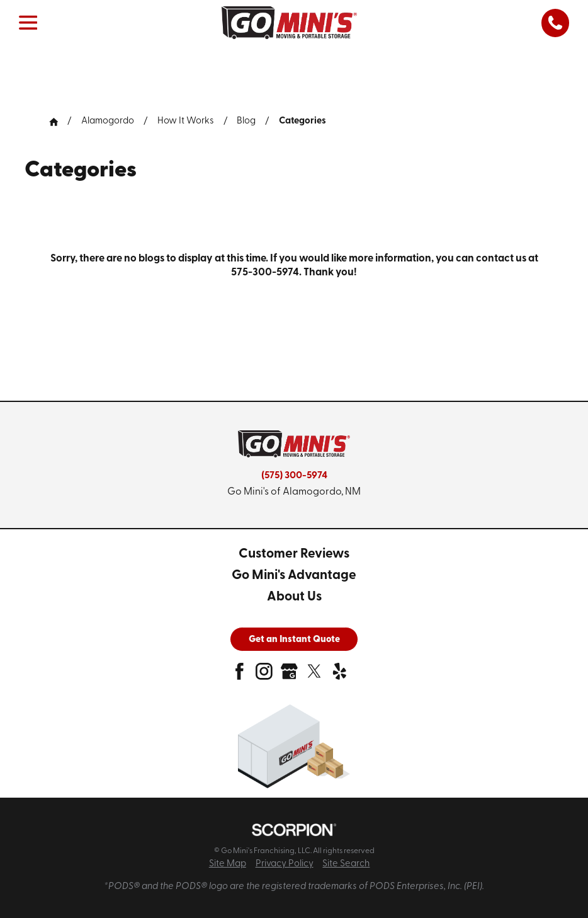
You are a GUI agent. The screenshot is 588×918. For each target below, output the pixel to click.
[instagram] (264, 676)
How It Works (186, 121)
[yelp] (340, 676)
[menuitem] (294, 555)
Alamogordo (108, 121)
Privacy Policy (285, 864)
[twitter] (314, 676)
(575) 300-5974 (294, 476)
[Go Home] (59, 122)
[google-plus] (289, 676)
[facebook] (240, 676)
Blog (246, 121)
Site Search (346, 864)
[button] (28, 23)
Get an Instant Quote (294, 640)
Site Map (228, 864)
